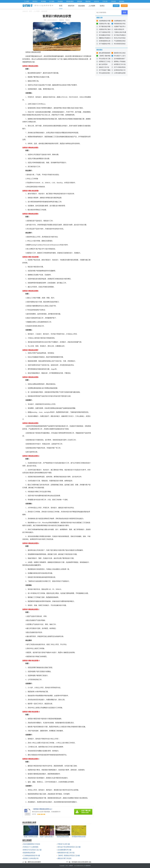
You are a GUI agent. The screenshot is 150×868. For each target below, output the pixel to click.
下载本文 (67, 20)
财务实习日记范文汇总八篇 (32, 850)
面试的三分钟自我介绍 (31, 858)
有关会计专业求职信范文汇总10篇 (69, 847)
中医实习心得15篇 (64, 844)
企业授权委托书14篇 (64, 850)
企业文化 (96, 1)
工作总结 (113, 1)
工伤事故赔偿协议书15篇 (32, 856)
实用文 (102, 6)
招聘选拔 (80, 1)
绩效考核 (88, 1)
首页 (61, 6)
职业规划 (60, 1)
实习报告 (52, 1)
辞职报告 (122, 1)
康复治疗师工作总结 (64, 858)
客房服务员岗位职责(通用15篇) (81, 862)
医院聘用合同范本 (29, 853)
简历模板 (43, 1)
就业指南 (82, 6)
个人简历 (27, 1)
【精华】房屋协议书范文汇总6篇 (69, 856)
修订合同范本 (103, 64)
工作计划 (105, 1)
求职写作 (71, 6)
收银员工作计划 (104, 67)
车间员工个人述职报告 (31, 847)
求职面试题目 (70, 1)
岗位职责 (44, 11)
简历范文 (35, 1)
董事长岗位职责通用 (34, 862)
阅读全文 (62, 20)
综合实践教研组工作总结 (32, 844)
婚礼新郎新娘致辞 (105, 53)
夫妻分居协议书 (119, 29)
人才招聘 (92, 6)
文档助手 (71, 866)
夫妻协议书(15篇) (104, 24)
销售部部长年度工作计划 (66, 853)
